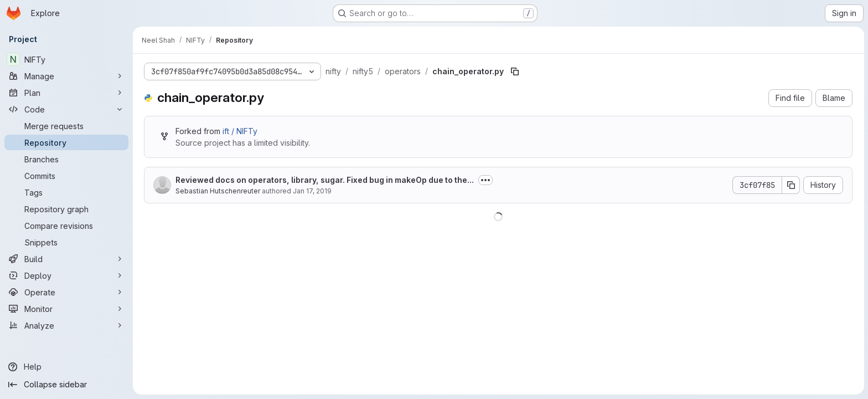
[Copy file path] (515, 71)
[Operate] (66, 292)
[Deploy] (66, 275)
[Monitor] (66, 309)
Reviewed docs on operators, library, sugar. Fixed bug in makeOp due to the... (325, 180)
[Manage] (66, 76)
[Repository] (66, 142)
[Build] (66, 259)
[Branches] (66, 159)
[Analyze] (66, 325)
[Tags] (66, 192)
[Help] (66, 367)
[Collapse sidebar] (66, 385)
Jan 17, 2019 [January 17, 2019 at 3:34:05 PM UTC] (312, 191)
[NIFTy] (66, 59)
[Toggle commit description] (485, 180)
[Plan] (66, 93)
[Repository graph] (66, 209)
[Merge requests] (66, 126)
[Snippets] (66, 242)
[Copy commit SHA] (791, 185)
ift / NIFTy (240, 131)
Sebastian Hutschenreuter (218, 191)
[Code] (66, 109)
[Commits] (66, 176)
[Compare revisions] (66, 226)
